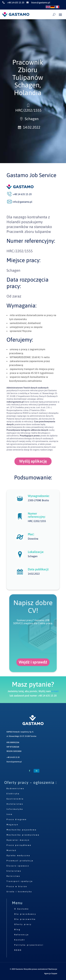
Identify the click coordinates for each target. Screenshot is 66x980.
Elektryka (13, 794)
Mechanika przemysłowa (23, 835)
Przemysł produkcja (20, 861)
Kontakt (20, 940)
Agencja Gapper (51, 973)
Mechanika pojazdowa (22, 830)
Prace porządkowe (19, 845)
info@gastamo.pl (22, 202)
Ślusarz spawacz (18, 866)
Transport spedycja (20, 881)
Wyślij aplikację (33, 461)
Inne (10, 814)
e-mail (55, 691)
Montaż (11, 850)
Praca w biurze (17, 886)
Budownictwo (15, 789)
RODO (18, 950)
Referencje (22, 935)
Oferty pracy (23, 924)
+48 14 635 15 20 (13, 757)
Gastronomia (15, 799)
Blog (17, 930)
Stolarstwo (14, 871)
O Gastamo (22, 909)
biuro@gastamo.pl (14, 762)
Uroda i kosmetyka (19, 892)
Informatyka (15, 809)
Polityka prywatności (29, 945)
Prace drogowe (17, 819)
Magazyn (12, 825)
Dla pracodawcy (25, 914)
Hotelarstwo (15, 804)
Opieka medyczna (18, 856)
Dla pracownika (25, 919)
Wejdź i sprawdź (33, 662)
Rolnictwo (13, 876)
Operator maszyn (18, 840)
